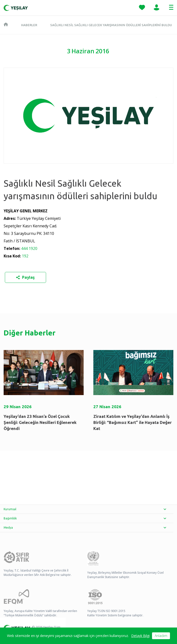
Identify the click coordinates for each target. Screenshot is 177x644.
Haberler (29, 25)
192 (25, 256)
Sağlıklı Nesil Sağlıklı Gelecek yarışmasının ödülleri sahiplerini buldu (111, 25)
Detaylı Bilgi (140, 636)
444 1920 (29, 248)
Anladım (161, 636)
